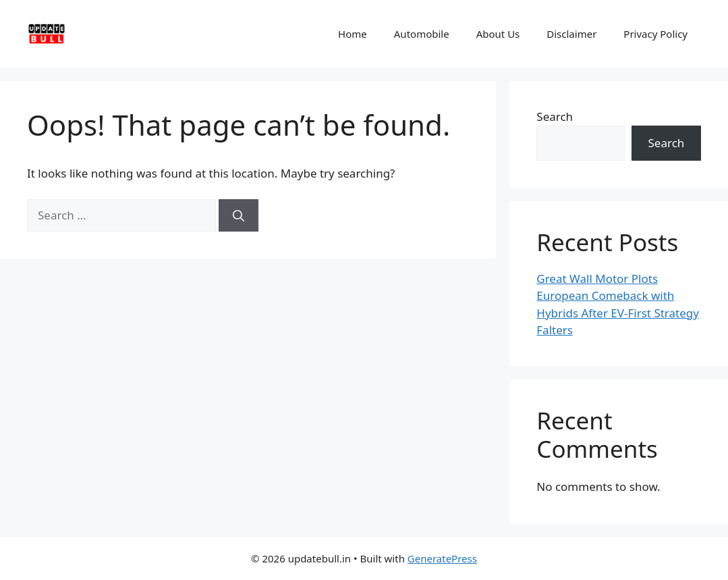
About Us (498, 34)
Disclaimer (571, 34)
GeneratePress (442, 558)
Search (555, 116)
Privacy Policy (655, 34)
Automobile (422, 34)
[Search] (239, 215)
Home (353, 34)
